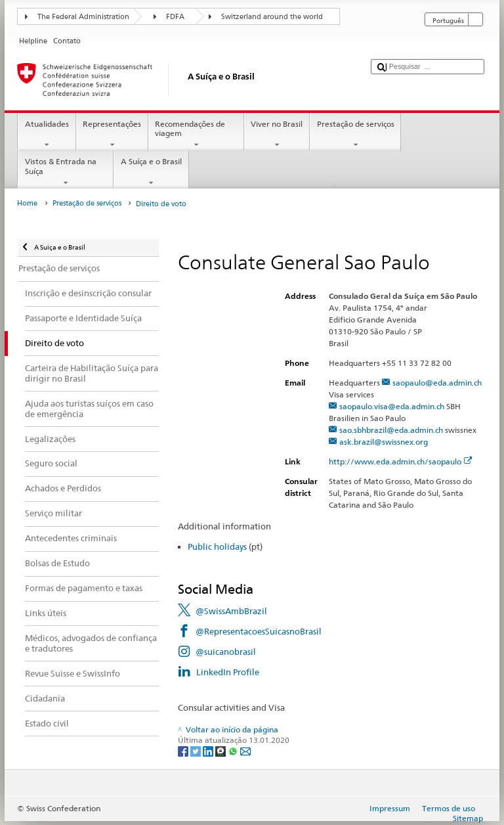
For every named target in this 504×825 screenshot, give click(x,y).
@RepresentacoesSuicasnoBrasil (259, 631)
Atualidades (47, 135)
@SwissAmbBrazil (231, 611)
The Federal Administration (83, 17)
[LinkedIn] (209, 750)
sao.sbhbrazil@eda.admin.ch (391, 430)
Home (27, 203)
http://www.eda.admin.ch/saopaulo (401, 461)
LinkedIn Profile (228, 672)
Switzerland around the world (272, 17)
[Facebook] (184, 750)
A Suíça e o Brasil (151, 172)
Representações (112, 135)
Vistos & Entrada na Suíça (66, 172)
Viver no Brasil (277, 135)
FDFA (175, 17)
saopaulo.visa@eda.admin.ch (392, 406)
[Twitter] (197, 750)
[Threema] (221, 750)
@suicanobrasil (226, 652)
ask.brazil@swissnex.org (384, 442)
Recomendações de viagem (196, 135)
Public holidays (217, 546)
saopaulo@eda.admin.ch (437, 383)
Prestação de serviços (355, 135)
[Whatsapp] (234, 750)
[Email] (245, 750)
